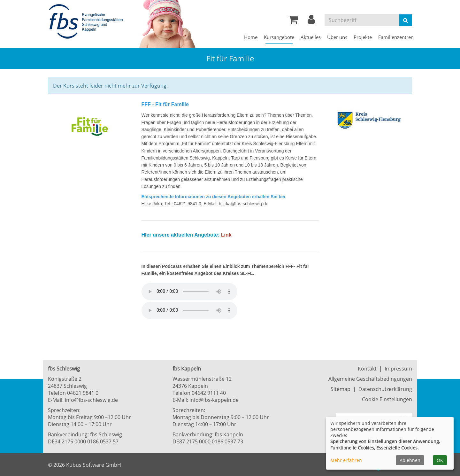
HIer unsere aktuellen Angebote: (181, 235)
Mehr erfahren (346, 460)
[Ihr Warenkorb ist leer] (293, 21)
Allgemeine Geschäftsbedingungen (370, 379)
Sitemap (341, 389)
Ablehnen (410, 460)
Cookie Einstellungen (387, 399)
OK (440, 460)
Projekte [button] (363, 37)
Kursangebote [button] (279, 37)
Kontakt (367, 369)
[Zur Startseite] (88, 22)
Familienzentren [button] (396, 37)
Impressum (398, 369)
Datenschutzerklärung (385, 389)
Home (251, 37)
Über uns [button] (337, 37)
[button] (311, 21)
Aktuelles (311, 37)
